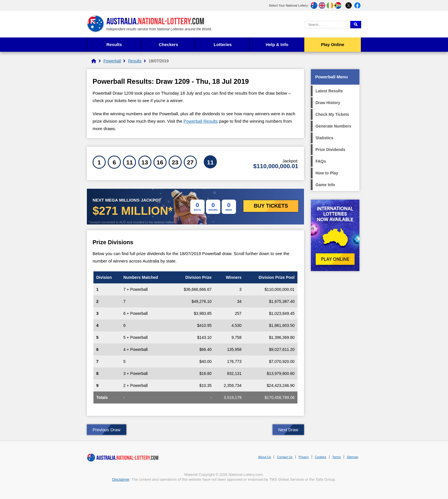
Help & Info (277, 44)
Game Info (325, 185)
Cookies (321, 457)
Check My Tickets (332, 114)
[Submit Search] (356, 25)
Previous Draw (107, 430)
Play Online (333, 44)
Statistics (324, 138)
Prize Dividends (330, 150)
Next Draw (288, 430)
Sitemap (353, 457)
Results (114, 44)
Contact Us (285, 457)
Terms (337, 457)
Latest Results (329, 91)
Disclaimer (121, 479)
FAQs (321, 161)
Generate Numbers (333, 126)
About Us (264, 457)
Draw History (328, 103)
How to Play (327, 173)
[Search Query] (327, 25)
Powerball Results (201, 121)
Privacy (304, 457)
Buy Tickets (271, 206)
